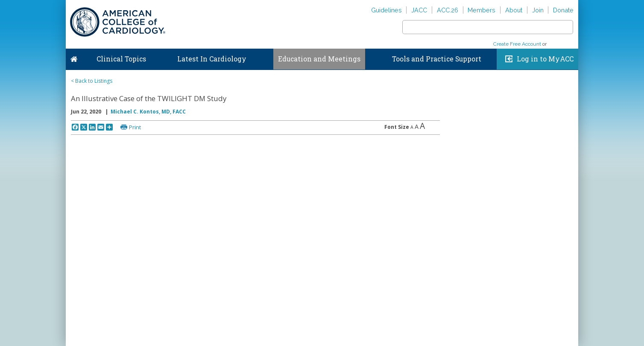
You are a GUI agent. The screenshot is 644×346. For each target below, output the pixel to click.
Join (538, 10)
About (514, 10)
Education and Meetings (319, 59)
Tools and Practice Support (437, 59)
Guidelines (386, 10)
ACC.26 (448, 10)
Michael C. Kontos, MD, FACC (148, 112)
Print (135, 127)
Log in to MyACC (545, 59)
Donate (563, 10)
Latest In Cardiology (212, 59)
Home (74, 57)
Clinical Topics (121, 59)
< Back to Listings (92, 81)
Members (482, 10)
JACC (419, 10)
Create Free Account (517, 44)
